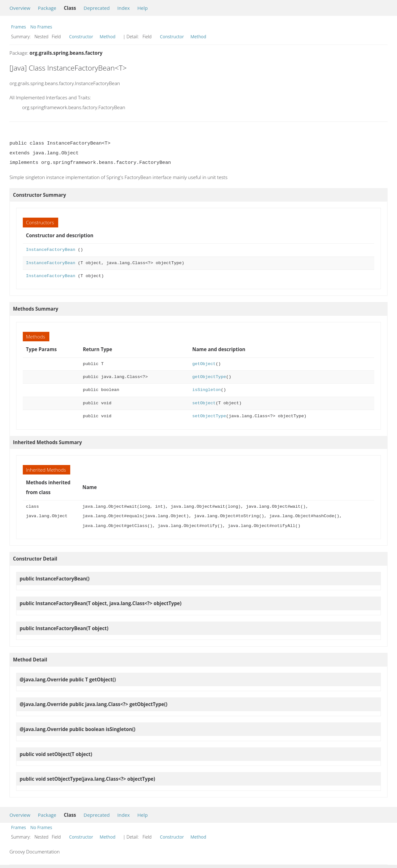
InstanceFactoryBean (51, 250)
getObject (204, 364)
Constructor (81, 37)
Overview (20, 8)
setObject (204, 403)
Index (124, 8)
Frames (19, 27)
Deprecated (97, 8)
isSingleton (207, 390)
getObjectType (209, 377)
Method (108, 37)
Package (47, 8)
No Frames (41, 27)
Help (143, 8)
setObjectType (209, 416)
